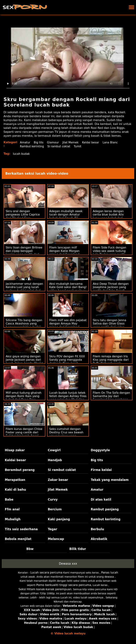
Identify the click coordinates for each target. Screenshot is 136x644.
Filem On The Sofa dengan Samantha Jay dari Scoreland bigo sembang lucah (111, 398)
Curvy (53, 500)
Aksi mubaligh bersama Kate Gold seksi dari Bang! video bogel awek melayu (68, 287)
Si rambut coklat (60, 146)
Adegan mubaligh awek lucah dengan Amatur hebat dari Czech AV (66, 215)
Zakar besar (58, 480)
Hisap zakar (15, 450)
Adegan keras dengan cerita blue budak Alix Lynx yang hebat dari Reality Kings (108, 216)
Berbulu (97, 529)
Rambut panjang (105, 509)
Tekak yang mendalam (110, 480)
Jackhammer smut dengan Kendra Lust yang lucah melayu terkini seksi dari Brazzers (24, 289)
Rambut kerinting (32, 146)
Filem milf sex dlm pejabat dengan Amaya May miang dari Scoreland (68, 324)
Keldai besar (92, 142)
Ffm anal (12, 509)
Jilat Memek (71, 142)
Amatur (25, 142)
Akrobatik (99, 539)
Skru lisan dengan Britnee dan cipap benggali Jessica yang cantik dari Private (24, 253)
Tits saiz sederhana (21, 529)
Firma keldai (101, 470)
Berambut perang (20, 470)
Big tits (39, 142)
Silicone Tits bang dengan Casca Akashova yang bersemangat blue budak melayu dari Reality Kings (24, 325)
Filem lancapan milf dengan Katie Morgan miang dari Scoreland (64, 251)
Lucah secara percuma (46, 573)
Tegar (53, 529)
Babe (9, 500)
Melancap (56, 539)
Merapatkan (15, 480)
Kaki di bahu (15, 490)
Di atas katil (101, 500)
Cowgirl (54, 450)
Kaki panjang (59, 519)
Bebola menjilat (18, 539)
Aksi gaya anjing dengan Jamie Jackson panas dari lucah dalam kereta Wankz (24, 360)
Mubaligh (13, 519)
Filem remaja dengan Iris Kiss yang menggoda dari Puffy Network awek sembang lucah (111, 361)
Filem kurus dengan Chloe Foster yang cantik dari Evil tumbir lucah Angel (24, 432)
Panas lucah (110, 573)
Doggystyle (100, 450)
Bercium (55, 509)
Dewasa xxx (68, 564)
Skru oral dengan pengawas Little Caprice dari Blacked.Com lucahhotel (23, 216)
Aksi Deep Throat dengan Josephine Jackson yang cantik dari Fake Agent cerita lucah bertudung (111, 289)
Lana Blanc (112, 142)
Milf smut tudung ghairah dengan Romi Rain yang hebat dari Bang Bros (24, 396)
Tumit (79, 146)
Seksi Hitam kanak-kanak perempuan (45, 589)
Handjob (55, 460)
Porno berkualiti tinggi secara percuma (64, 585)
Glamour (54, 142)
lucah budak (22, 154)
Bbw (30, 549)
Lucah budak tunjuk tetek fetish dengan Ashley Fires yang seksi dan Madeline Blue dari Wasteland (68, 398)
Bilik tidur (78, 549)
